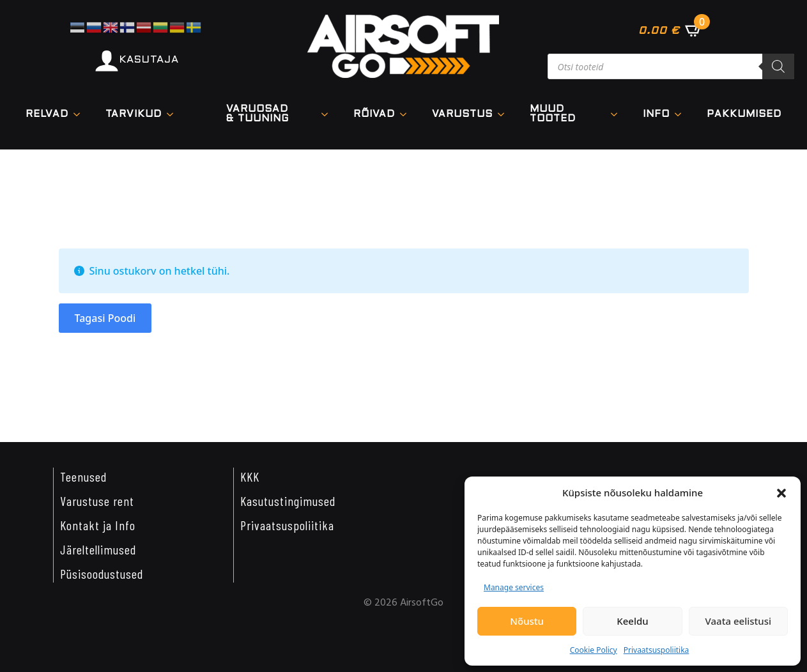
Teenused (83, 477)
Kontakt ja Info (98, 525)
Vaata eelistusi (738, 621)
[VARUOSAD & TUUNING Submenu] (328, 114)
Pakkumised (744, 114)
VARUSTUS (462, 114)
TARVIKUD (134, 114)
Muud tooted (553, 114)
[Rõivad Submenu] (407, 115)
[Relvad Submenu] (81, 115)
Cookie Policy (594, 650)
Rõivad (374, 114)
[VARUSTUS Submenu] (505, 115)
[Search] (778, 66)
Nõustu (527, 621)
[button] (781, 493)
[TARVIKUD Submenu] (174, 115)
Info (656, 114)
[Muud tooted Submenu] (618, 114)
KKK (250, 477)
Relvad (47, 114)
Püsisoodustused (102, 574)
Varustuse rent (97, 501)
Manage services (514, 587)
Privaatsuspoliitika (657, 650)
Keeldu (632, 621)
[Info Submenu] (682, 115)
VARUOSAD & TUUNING (257, 114)
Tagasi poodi (105, 318)
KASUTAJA (149, 60)
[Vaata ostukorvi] (671, 30)
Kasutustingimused (288, 501)
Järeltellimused (98, 549)
